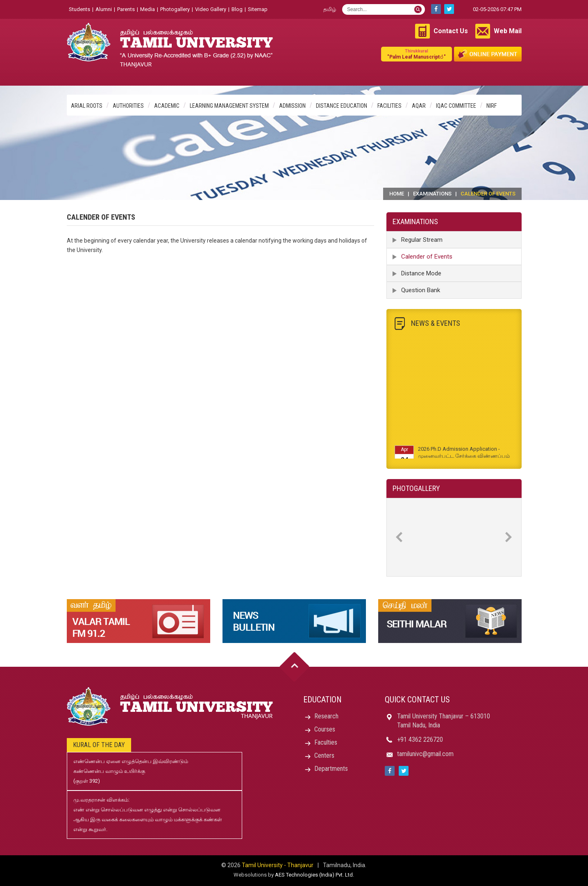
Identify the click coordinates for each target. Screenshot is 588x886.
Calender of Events (427, 257)
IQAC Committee (456, 106)
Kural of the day (99, 745)
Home (397, 194)
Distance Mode (421, 273)
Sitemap (258, 9)
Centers (324, 755)
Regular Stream (422, 240)
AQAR (419, 106)
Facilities (389, 106)
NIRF (492, 106)
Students (79, 9)
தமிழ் (330, 9)
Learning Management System (229, 106)
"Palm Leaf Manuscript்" (417, 54)
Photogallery (175, 9)
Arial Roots (87, 106)
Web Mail (508, 31)
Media (148, 9)
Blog (237, 9)
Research (326, 716)
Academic (167, 106)
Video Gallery (211, 9)
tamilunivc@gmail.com (425, 754)
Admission (292, 106)
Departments (331, 769)
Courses (325, 729)
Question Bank (421, 290)
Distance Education (342, 106)
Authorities (128, 106)
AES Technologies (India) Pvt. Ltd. (314, 875)
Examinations (432, 194)
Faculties (326, 742)
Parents (126, 9)
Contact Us (451, 31)
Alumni (104, 9)
